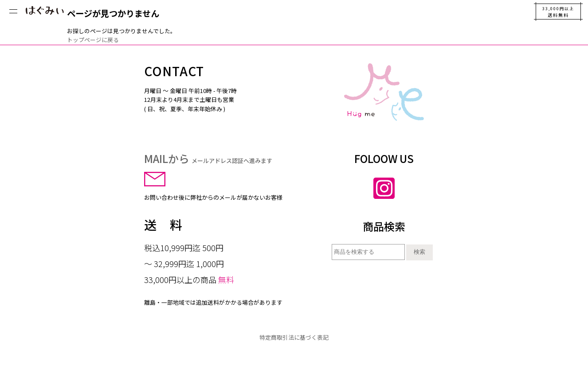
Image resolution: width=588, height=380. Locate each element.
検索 (419, 252)
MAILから (208, 158)
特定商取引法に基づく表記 (294, 337)
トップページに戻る (93, 40)
